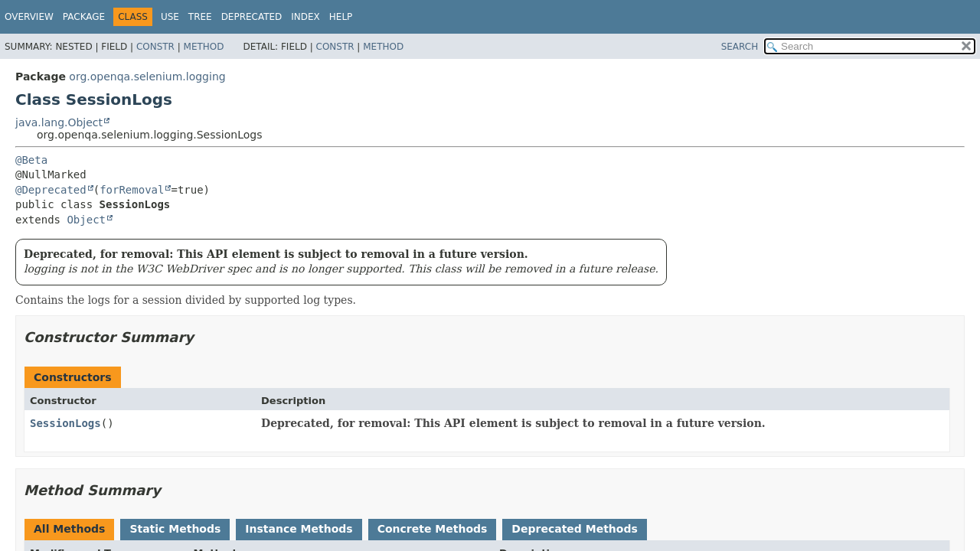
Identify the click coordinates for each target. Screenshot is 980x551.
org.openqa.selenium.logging (147, 77)
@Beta (31, 160)
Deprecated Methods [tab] (574, 529)
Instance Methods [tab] (299, 529)
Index (305, 17)
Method (204, 47)
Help (341, 17)
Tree (200, 17)
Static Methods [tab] (175, 529)
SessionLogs (65, 423)
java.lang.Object (59, 122)
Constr (155, 47)
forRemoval (132, 190)
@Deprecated (51, 190)
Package (84, 17)
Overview (29, 17)
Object (86, 220)
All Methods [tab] (69, 529)
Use (170, 17)
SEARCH (740, 47)
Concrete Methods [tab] (433, 529)
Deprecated (252, 17)
